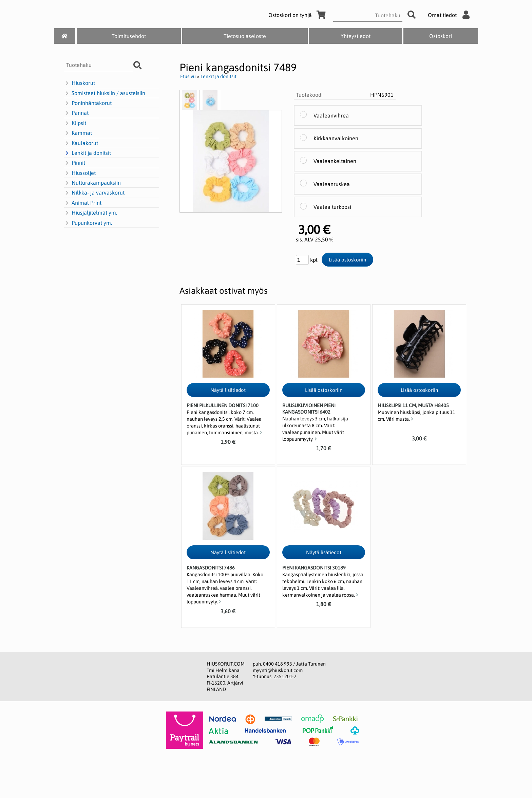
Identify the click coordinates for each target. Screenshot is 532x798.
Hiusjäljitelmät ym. (91, 213)
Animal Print (83, 203)
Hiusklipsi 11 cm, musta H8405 (413, 405)
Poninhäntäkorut (88, 103)
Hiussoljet (80, 173)
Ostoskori (441, 36)
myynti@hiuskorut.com (278, 670)
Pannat (76, 113)
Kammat (78, 133)
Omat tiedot (450, 15)
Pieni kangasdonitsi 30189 (314, 568)
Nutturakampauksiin (92, 183)
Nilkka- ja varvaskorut (94, 193)
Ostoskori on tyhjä (298, 15)
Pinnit (75, 163)
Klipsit (75, 123)
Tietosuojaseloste (245, 36)
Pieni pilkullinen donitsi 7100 (223, 405)
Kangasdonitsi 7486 (211, 568)
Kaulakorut (81, 143)
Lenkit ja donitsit (88, 153)
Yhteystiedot (356, 36)
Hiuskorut (80, 83)
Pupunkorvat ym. (88, 223)
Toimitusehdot (129, 36)
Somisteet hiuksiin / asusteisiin (105, 93)
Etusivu (188, 76)
